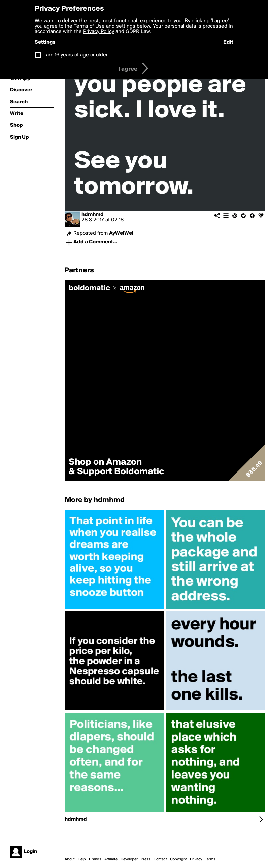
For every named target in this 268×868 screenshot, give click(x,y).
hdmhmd (93, 215)
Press (146, 859)
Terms (210, 859)
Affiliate (111, 859)
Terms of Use (89, 26)
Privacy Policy (99, 32)
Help (82, 859)
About (70, 859)
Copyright (178, 859)
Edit (228, 42)
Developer (129, 859)
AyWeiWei (121, 233)
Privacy (196, 859)
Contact (160, 859)
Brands (95, 859)
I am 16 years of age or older (76, 55)
